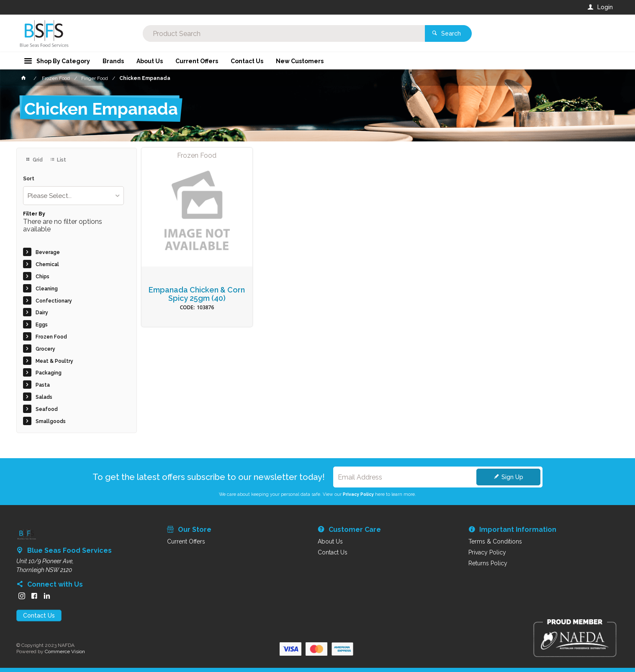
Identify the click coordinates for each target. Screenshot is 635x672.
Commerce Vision (65, 651)
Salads (44, 397)
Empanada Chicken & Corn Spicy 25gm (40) (197, 294)
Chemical (47, 264)
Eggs (42, 325)
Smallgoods (51, 421)
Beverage (48, 252)
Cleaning (47, 289)
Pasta (43, 385)
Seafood (47, 409)
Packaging (49, 373)
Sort (29, 179)
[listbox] (73, 196)
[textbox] (284, 33)
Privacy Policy (358, 494)
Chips (42, 277)
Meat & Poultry (54, 361)
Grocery (45, 349)
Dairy (42, 313)
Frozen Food (51, 337)
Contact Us (39, 616)
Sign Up (512, 477)
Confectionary (54, 301)
